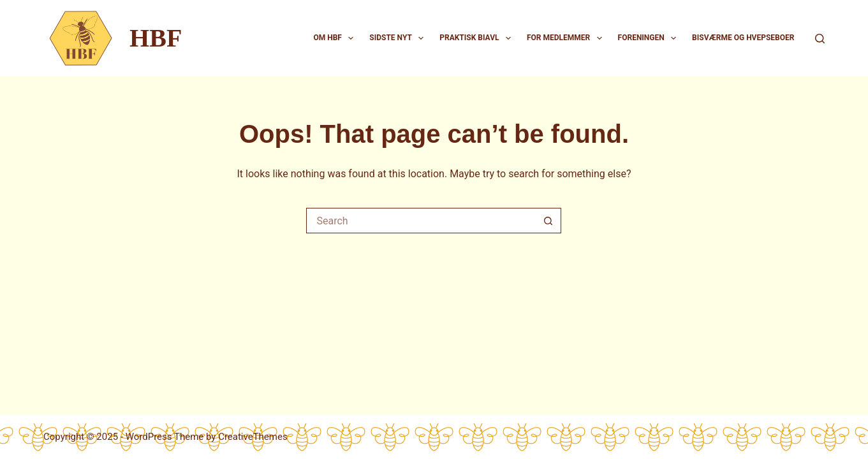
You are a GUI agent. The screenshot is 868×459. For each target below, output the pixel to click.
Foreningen (650, 38)
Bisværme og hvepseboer (743, 38)
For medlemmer (567, 38)
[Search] (820, 39)
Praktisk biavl (478, 38)
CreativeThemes (253, 437)
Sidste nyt (399, 38)
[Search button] (548, 221)
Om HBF (336, 38)
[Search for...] (421, 221)
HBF (156, 38)
